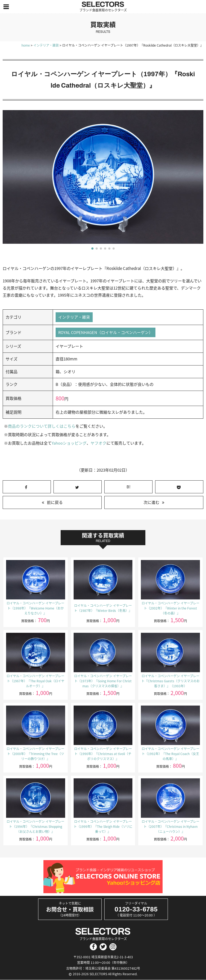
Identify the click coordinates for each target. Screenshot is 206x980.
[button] (92, 249)
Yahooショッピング (69, 443)
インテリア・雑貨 (74, 317)
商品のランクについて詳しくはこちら (42, 426)
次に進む (151, 503)
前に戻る (55, 503)
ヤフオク (98, 443)
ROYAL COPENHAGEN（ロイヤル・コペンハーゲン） (106, 332)
